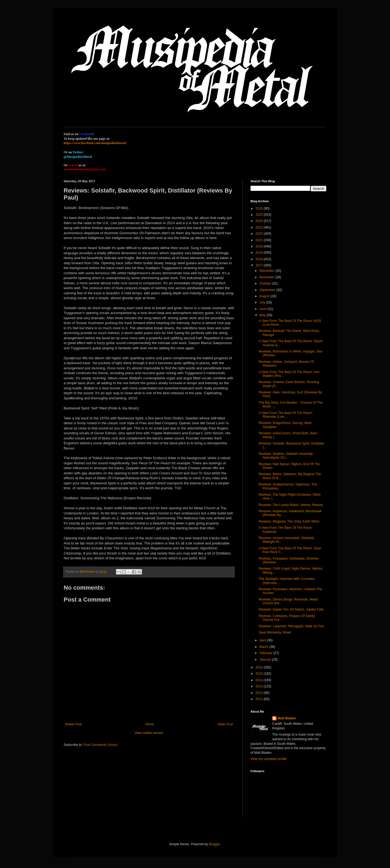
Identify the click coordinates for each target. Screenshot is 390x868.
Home (150, 724)
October (266, 283)
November (267, 277)
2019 (260, 253)
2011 (260, 699)
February (266, 653)
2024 (260, 221)
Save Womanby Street (275, 632)
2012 (260, 693)
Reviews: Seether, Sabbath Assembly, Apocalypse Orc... (286, 456)
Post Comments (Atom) (100, 745)
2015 (260, 674)
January (266, 660)
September (268, 290)
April (263, 640)
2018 (260, 259)
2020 (260, 246)
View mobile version (149, 733)
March (264, 647)
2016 (260, 667)
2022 (260, 234)
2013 (260, 686)
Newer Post (73, 724)
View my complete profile (269, 759)
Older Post (225, 724)
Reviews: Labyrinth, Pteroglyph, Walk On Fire (291, 626)
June (263, 309)
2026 (260, 208)
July (263, 302)
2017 (260, 265)
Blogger (214, 844)
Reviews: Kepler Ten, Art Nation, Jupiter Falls (291, 609)
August (265, 296)
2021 (260, 240)
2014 (260, 680)
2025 (260, 215)
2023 (260, 227)
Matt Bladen (287, 718)
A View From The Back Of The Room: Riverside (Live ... (286, 415)
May (263, 315)
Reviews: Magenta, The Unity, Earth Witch (289, 521)
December (267, 271)
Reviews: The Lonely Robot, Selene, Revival (291, 505)
